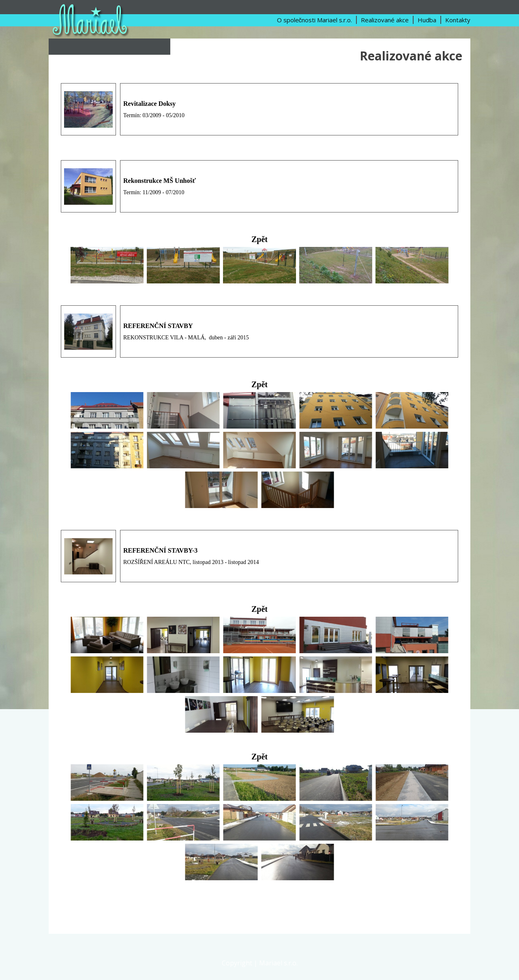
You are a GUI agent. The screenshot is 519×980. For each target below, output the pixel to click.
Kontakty (458, 20)
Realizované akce (385, 20)
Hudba (427, 20)
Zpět (259, 239)
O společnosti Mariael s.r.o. (315, 20)
